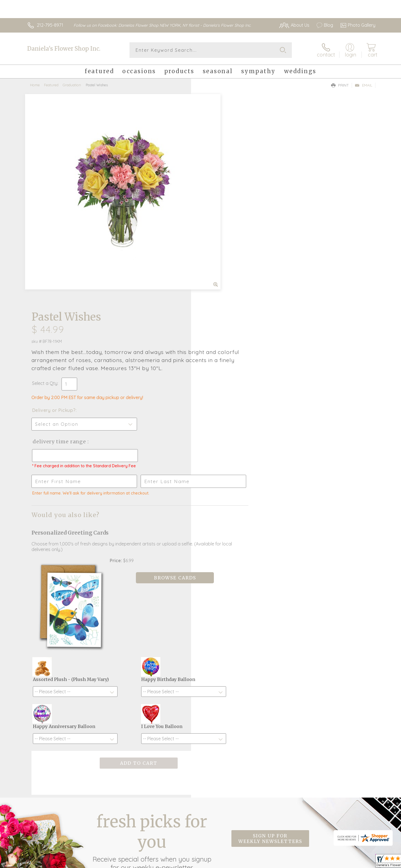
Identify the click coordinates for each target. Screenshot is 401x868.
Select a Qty (214, 174)
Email (364, 85)
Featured (51, 85)
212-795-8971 (50, 25)
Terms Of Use (253, 862)
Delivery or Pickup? (223, 201)
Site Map (360, 862)
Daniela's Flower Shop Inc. (64, 49)
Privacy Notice (286, 862)
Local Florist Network (326, 862)
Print (340, 85)
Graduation (72, 85)
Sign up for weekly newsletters (270, 662)
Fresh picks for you (152, 665)
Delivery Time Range (228, 232)
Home (35, 85)
